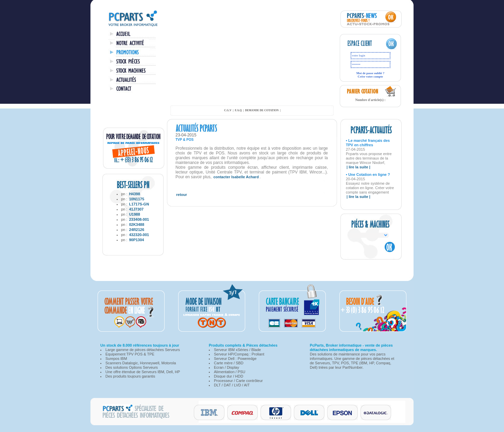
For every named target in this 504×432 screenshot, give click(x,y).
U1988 (134, 214)
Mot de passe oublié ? (371, 73)
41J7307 (136, 209)
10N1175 (137, 199)
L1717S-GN (139, 204)
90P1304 (136, 240)
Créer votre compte (371, 77)
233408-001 (139, 219)
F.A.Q (238, 110)
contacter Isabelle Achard (236, 177)
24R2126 (137, 230)
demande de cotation (262, 110)
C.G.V (228, 110)
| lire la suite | (358, 167)
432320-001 (139, 235)
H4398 (134, 194)
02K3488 (137, 225)
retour (182, 195)
